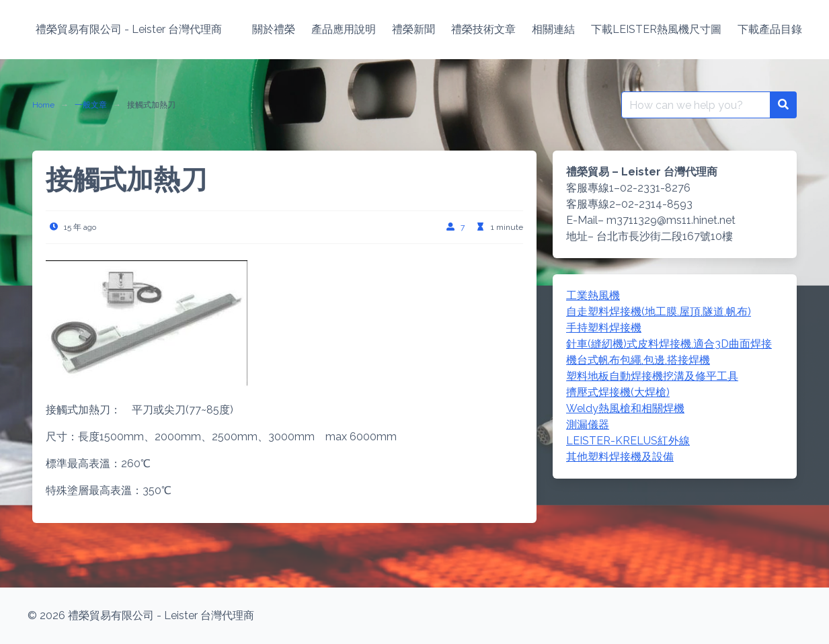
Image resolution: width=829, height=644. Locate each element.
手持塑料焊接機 (604, 328)
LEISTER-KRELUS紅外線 (628, 441)
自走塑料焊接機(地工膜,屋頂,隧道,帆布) (659, 312)
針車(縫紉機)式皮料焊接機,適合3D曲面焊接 (669, 344)
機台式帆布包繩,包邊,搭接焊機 (638, 360)
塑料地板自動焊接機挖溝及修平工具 (652, 376)
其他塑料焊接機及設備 (620, 457)
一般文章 (91, 105)
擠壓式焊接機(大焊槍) (618, 392)
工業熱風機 (593, 295)
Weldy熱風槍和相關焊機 (625, 408)
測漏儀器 (588, 425)
